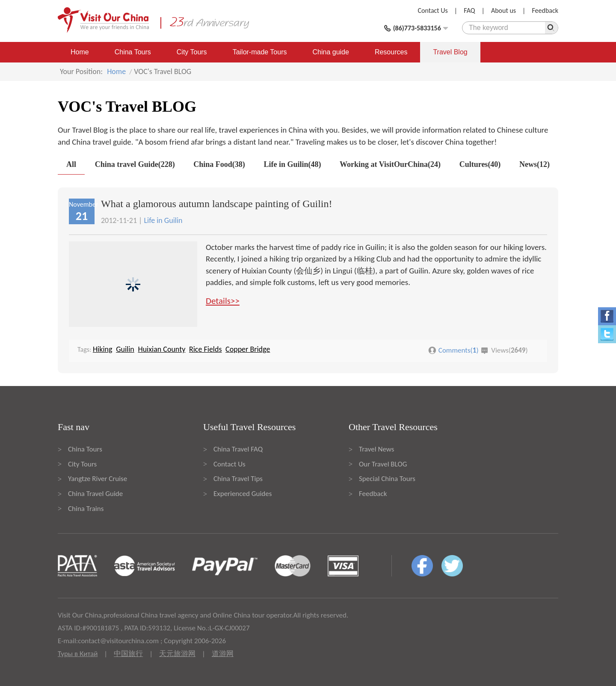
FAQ (469, 10)
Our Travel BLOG (383, 464)
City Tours (192, 52)
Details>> (223, 301)
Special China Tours (387, 479)
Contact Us (433, 10)
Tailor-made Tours (260, 52)
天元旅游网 (177, 654)
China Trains (86, 509)
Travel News (376, 449)
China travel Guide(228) (135, 164)
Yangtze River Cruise (98, 479)
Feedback (545, 10)
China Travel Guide (95, 494)
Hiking (103, 349)
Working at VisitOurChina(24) (390, 164)
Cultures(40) (480, 164)
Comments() (459, 350)
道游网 (223, 654)
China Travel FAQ (238, 449)
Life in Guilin (163, 220)
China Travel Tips (238, 479)
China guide (331, 52)
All (71, 164)
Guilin (125, 349)
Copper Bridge (248, 349)
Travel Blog (450, 52)
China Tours (133, 52)
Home (80, 52)
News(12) (535, 164)
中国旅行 (128, 654)
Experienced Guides (243, 494)
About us (503, 10)
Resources (391, 52)
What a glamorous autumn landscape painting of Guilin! (217, 204)
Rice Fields (206, 349)
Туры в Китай (78, 654)
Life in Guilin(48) (292, 164)
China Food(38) (219, 164)
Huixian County (161, 349)
